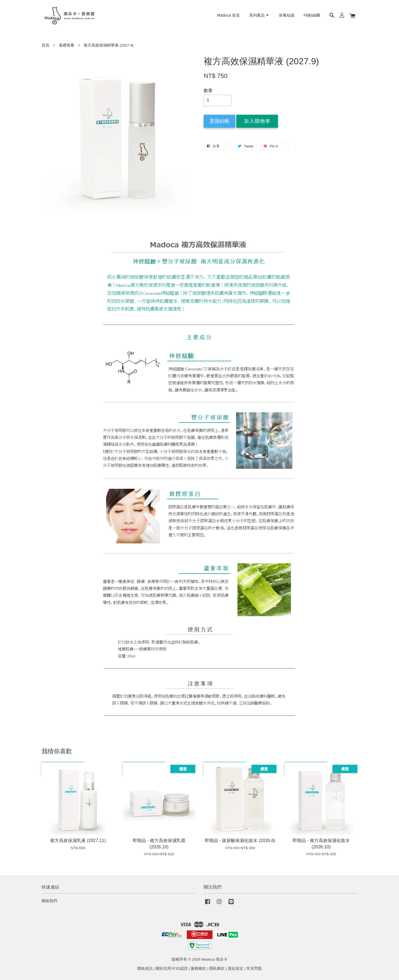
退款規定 (236, 969)
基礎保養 (66, 45)
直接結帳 (219, 121)
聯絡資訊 (145, 969)
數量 (208, 90)
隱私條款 (217, 969)
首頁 (45, 45)
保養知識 (287, 15)
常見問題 (254, 969)
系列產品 (259, 15)
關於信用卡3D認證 (172, 969)
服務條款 (198, 969)
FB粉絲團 (312, 15)
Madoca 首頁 (228, 15)
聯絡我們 (49, 901)
